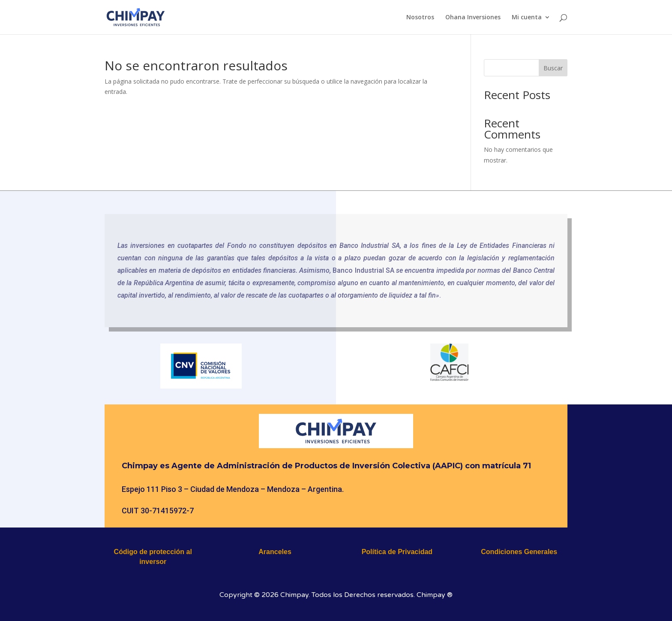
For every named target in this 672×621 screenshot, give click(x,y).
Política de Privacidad (397, 552)
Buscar (553, 68)
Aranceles (275, 552)
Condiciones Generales (519, 552)
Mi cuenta (527, 18)
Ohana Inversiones (473, 18)
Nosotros (420, 18)
